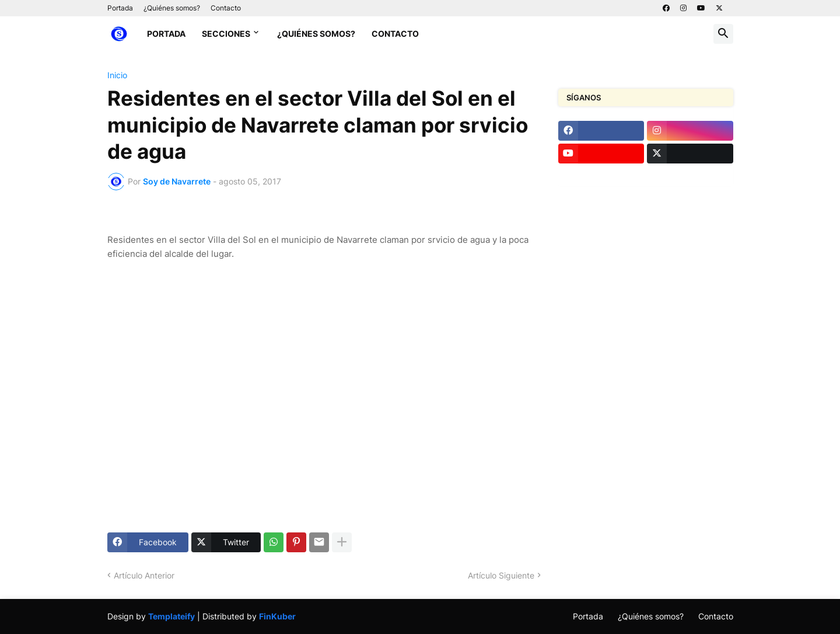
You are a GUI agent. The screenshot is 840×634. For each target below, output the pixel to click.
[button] (723, 34)
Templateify (171, 616)
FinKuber (277, 616)
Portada (120, 8)
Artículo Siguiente (501, 575)
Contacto (226, 8)
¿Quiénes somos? (172, 8)
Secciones (226, 34)
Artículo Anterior (144, 575)
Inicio (117, 75)
